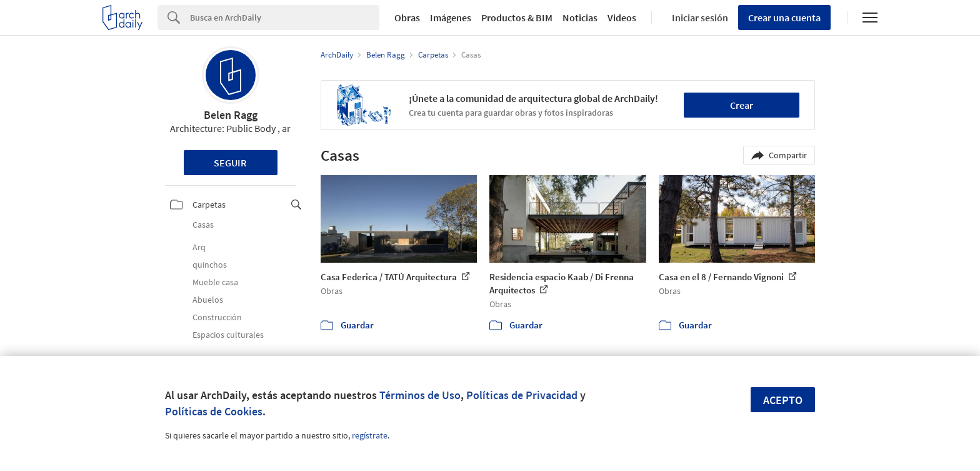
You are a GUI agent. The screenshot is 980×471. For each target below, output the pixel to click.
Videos (622, 18)
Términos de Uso (420, 395)
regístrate (370, 435)
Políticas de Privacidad (522, 395)
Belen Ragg (231, 115)
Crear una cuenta (784, 18)
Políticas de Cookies (214, 411)
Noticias (580, 18)
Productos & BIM (517, 18)
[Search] (285, 18)
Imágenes (451, 18)
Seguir (230, 163)
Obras (407, 18)
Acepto (783, 400)
